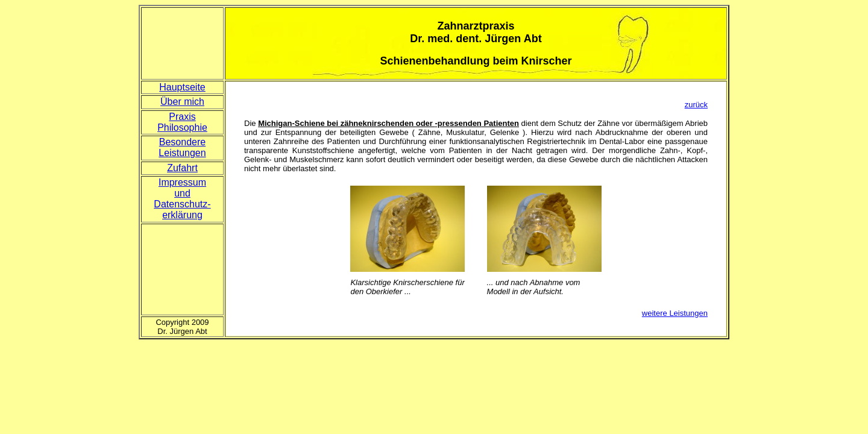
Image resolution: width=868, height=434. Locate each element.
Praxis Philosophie (182, 122)
